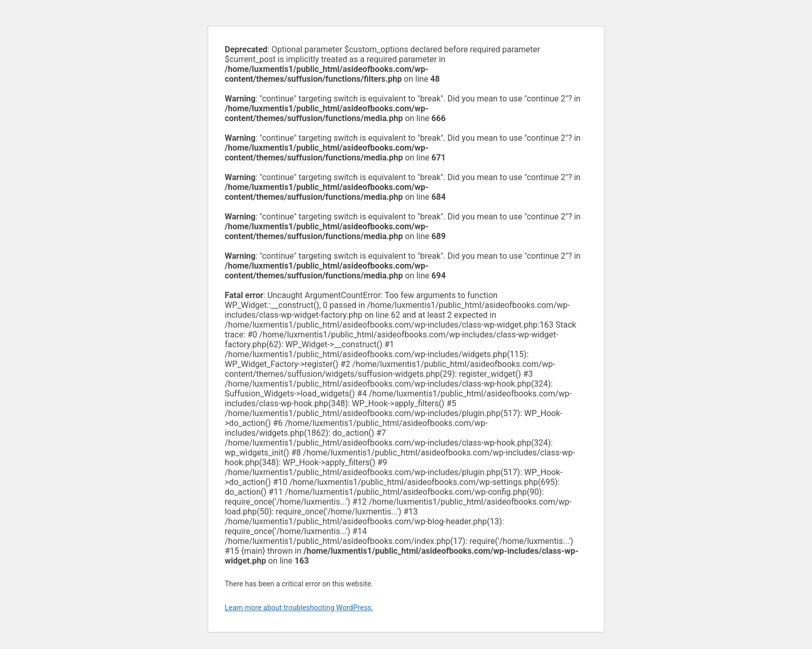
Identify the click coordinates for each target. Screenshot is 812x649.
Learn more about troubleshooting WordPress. (299, 608)
